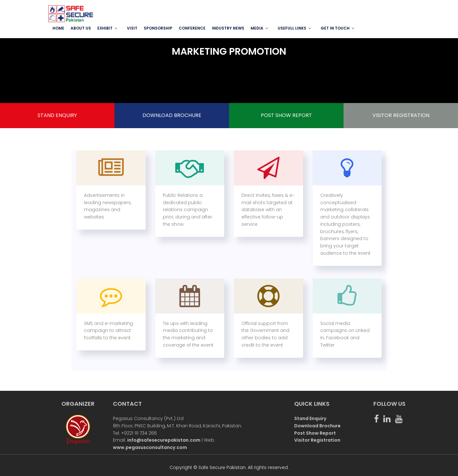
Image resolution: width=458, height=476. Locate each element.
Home (58, 28)
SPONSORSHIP (158, 28)
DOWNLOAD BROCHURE (172, 115)
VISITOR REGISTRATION (401, 115)
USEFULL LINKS (292, 28)
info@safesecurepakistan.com (164, 440)
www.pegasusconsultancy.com (150, 447)
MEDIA (257, 28)
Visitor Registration (317, 440)
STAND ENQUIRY (57, 115)
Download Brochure (317, 426)
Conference (192, 28)
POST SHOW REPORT (286, 115)
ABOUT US (81, 28)
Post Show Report (315, 433)
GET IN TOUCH (335, 28)
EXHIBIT (105, 28)
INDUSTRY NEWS (228, 28)
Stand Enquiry (310, 418)
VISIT (132, 28)
